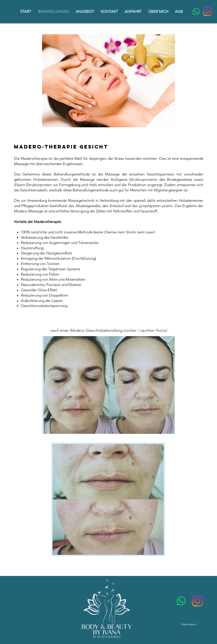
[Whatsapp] (196, 11)
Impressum (189, 624)
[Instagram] (207, 11)
